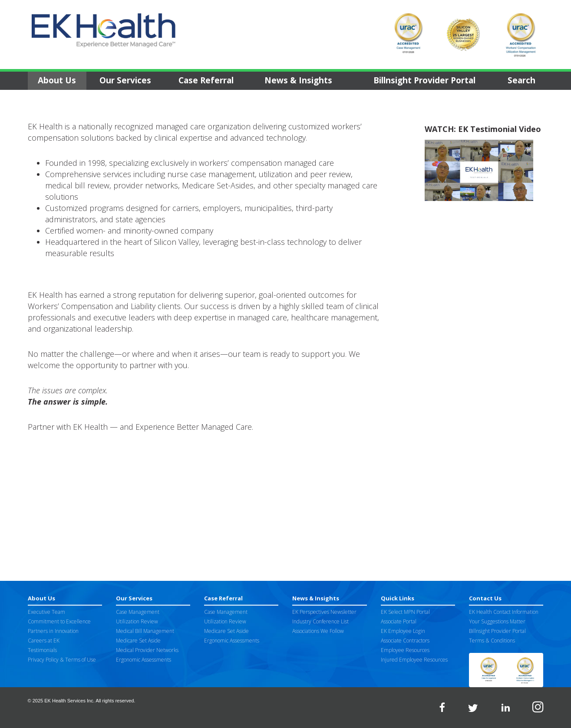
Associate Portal (399, 621)
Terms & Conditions (492, 641)
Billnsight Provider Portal (424, 80)
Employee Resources (405, 650)
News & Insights (298, 80)
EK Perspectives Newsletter (324, 612)
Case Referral (206, 80)
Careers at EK (44, 641)
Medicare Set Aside (138, 641)
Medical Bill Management (145, 631)
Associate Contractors (405, 641)
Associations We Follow (318, 631)
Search (521, 80)
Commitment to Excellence (59, 621)
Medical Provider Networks (147, 650)
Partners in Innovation (53, 631)
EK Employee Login (403, 631)
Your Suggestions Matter (497, 621)
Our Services (125, 80)
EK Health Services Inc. (69, 701)
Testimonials (42, 650)
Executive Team (46, 612)
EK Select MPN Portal (405, 612)
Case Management (138, 612)
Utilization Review (137, 621)
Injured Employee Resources (414, 660)
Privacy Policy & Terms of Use (62, 660)
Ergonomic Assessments (144, 660)
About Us (57, 80)
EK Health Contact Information (504, 612)
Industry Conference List (320, 621)
